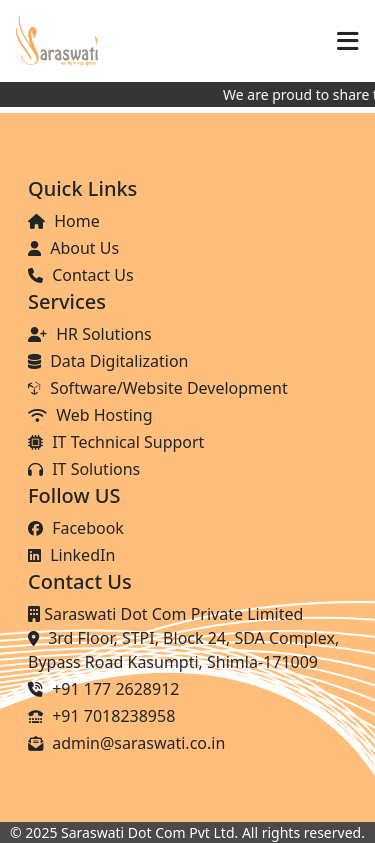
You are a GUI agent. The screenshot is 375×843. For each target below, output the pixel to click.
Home (64, 221)
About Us (73, 248)
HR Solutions (90, 334)
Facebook (76, 528)
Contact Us (81, 275)
